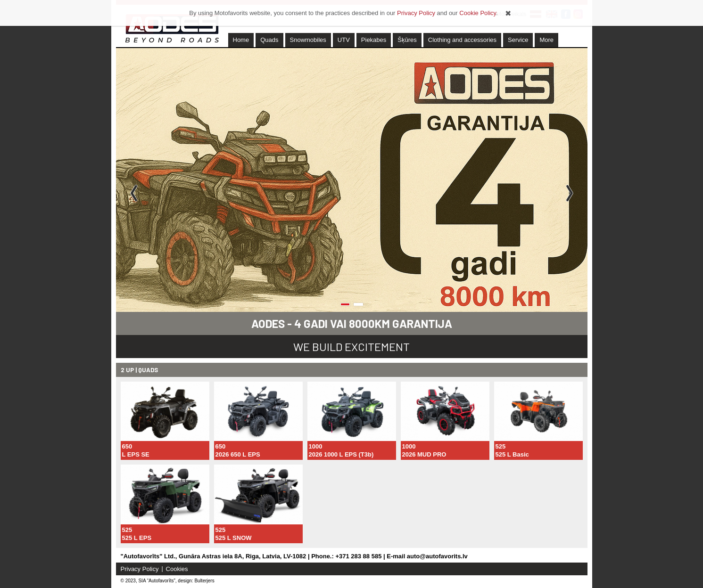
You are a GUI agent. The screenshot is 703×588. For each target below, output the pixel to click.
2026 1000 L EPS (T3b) (341, 454)
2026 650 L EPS (238, 454)
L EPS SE (136, 454)
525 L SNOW (234, 538)
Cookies (177, 569)
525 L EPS (137, 538)
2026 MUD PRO (424, 454)
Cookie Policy (478, 13)
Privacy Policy (140, 569)
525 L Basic (512, 454)
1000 (316, 446)
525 (501, 446)
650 (127, 446)
